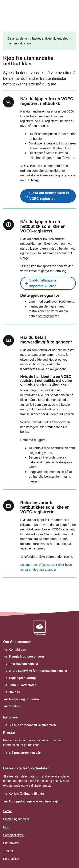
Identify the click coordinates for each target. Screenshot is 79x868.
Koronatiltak (11, 859)
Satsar (8, 811)
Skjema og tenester (16, 819)
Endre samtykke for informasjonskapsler (38, 671)
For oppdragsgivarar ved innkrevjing (35, 801)
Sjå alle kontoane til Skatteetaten (32, 725)
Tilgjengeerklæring (22, 678)
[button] (48, 196)
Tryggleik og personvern (26, 656)
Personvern (11, 843)
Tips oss (9, 851)
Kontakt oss (17, 650)
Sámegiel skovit (14, 835)
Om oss (14, 692)
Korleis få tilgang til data (26, 794)
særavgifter (46, 316)
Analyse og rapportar (24, 699)
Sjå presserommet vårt (25, 753)
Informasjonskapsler (23, 664)
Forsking (15, 706)
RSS (6, 827)
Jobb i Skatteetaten (23, 685)
